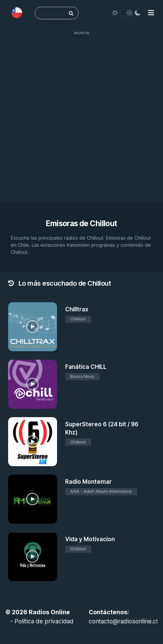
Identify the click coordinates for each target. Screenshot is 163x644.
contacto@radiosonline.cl (123, 621)
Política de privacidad (44, 621)
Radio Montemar (88, 482)
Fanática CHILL (86, 367)
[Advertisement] (81, 120)
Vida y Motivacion (90, 539)
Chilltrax (77, 309)
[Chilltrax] (33, 327)
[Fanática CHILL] (33, 384)
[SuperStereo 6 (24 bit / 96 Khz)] (33, 442)
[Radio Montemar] (33, 499)
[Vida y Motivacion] (33, 557)
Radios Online (49, 612)
